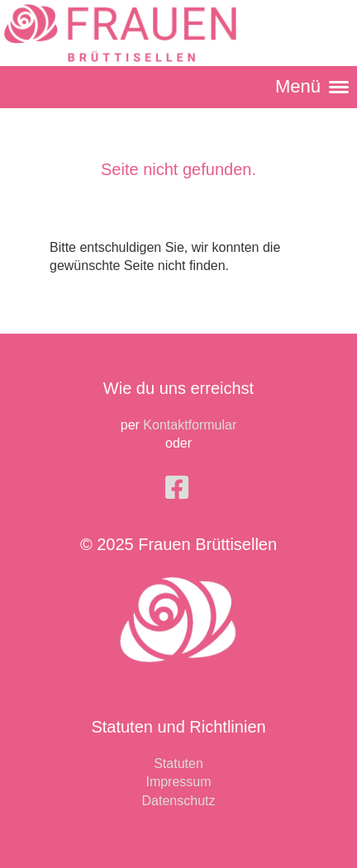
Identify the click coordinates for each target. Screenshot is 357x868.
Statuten (178, 764)
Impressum (178, 782)
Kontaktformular (190, 425)
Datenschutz (179, 801)
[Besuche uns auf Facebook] (177, 488)
